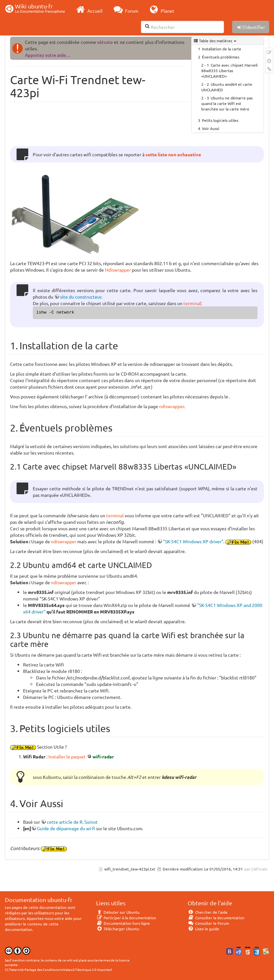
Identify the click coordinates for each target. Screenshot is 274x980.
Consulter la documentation (216, 918)
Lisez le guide (203, 929)
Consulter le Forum (208, 923)
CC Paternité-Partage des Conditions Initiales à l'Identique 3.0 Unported (58, 969)
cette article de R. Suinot (72, 822)
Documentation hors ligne (123, 923)
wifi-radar (103, 756)
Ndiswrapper (118, 270)
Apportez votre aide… (48, 55)
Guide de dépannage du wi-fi (66, 828)
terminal (192, 303)
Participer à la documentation (126, 918)
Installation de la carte (222, 49)
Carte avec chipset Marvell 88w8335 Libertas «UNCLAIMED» (229, 71)
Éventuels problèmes (221, 57)
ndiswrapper (172, 406)
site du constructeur (81, 297)
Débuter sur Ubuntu (118, 912)
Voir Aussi (211, 128)
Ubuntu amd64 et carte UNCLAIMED (227, 87)
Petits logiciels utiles (220, 120)
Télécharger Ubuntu (118, 929)
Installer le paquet (67, 756)
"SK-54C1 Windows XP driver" (193, 541)
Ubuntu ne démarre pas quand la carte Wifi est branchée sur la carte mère (227, 103)
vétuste (105, 42)
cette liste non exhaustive (173, 154)
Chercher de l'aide (208, 912)
